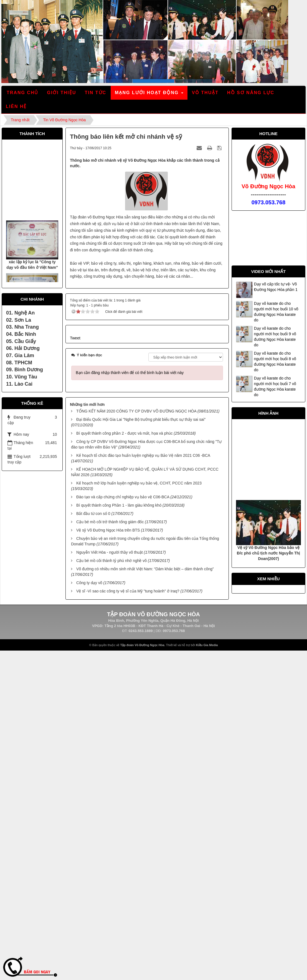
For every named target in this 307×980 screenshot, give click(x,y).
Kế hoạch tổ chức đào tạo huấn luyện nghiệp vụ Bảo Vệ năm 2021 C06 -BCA (143, 455)
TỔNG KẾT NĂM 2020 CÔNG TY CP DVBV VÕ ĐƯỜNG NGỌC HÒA (136, 411)
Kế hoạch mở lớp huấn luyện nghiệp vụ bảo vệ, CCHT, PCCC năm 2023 (139, 483)
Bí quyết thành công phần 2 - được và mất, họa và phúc (124, 433)
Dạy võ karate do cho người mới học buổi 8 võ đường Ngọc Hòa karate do (275, 362)
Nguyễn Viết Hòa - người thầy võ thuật (110, 552)
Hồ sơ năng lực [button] (251, 93)
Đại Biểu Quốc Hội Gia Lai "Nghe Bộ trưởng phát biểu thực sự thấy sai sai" (141, 419)
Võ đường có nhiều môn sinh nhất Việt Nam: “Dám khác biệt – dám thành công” (145, 569)
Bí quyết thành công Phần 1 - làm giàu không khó (119, 505)
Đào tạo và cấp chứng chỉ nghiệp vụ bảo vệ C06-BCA (123, 497)
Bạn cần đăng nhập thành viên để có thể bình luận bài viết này (130, 373)
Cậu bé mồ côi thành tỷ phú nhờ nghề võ (111, 561)
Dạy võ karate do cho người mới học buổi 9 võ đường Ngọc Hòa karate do (275, 337)
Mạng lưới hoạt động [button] (149, 94)
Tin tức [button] (96, 93)
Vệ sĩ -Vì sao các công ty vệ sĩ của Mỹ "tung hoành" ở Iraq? (128, 591)
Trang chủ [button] (22, 93)
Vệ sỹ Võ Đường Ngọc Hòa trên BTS (108, 530)
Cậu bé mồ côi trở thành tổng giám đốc (110, 522)
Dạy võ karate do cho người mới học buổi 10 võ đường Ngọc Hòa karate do (276, 312)
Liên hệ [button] (16, 106)
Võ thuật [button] (205, 93)
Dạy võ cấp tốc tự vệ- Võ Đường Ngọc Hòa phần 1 (276, 287)
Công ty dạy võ (89, 583)
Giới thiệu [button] (61, 93)
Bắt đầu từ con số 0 (93, 514)
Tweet (75, 338)
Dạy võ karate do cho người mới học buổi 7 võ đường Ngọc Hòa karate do (275, 386)
